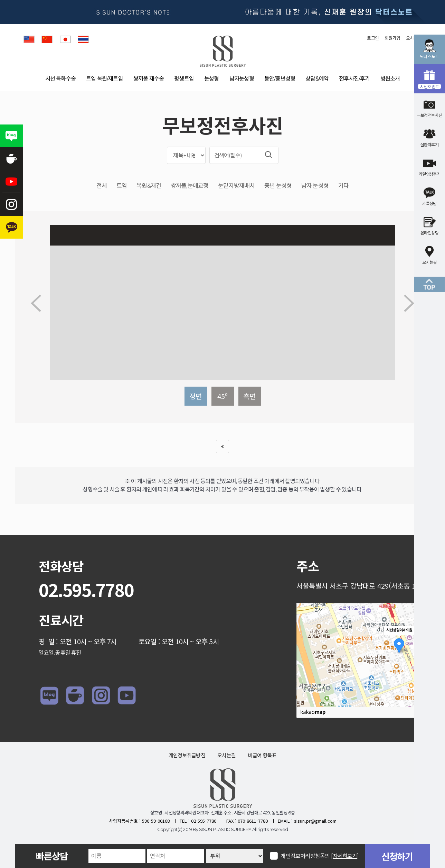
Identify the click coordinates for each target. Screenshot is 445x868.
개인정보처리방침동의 (320, 856)
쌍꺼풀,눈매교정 (190, 186)
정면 (196, 396)
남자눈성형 (242, 79)
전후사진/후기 (354, 79)
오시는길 (226, 755)
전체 (102, 186)
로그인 (373, 38)
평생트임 (184, 79)
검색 (268, 155)
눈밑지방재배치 (236, 186)
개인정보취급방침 (187, 755)
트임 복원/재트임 (105, 79)
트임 (122, 186)
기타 (343, 186)
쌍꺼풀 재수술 (149, 79)
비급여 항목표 (262, 755)
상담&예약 (317, 79)
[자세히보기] (345, 856)
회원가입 (392, 38)
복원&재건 (149, 186)
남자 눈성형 (315, 186)
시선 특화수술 (60, 79)
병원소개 (390, 79)
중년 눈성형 (278, 186)
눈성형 (212, 79)
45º (223, 396)
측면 (249, 396)
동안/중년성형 (280, 79)
